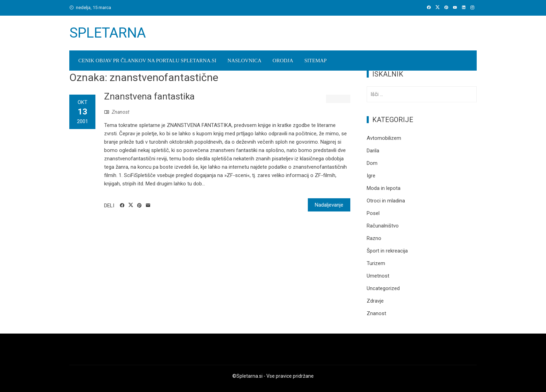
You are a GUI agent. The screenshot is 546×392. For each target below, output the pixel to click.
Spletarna (108, 33)
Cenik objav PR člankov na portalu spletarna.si (147, 61)
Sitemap (315, 61)
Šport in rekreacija (387, 251)
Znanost (120, 112)
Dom (372, 163)
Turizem (376, 263)
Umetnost (378, 276)
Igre (371, 176)
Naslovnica (244, 61)
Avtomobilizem (384, 138)
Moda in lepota (384, 188)
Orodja (283, 61)
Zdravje (375, 301)
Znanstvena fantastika (149, 96)
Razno (374, 238)
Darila (373, 151)
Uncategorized (383, 288)
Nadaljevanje (329, 205)
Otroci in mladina (386, 201)
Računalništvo (383, 226)
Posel (373, 213)
